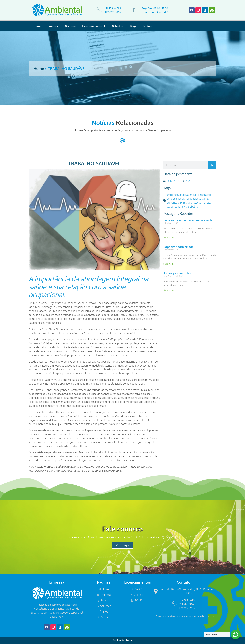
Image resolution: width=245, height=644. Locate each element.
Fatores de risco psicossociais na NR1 (189, 220)
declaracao (204, 195)
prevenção (173, 203)
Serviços (70, 26)
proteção (196, 203)
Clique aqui (122, 545)
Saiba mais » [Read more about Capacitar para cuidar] (169, 264)
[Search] (212, 165)
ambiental (172, 195)
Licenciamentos (94, 26)
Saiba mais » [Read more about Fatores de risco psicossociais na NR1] (169, 237)
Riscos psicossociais (178, 273)
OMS (110, 339)
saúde (170, 207)
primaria (185, 203)
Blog (133, 26)
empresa (172, 199)
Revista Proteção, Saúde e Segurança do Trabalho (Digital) (69, 467)
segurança (181, 207)
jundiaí (182, 199)
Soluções (118, 26)
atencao (192, 195)
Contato (147, 26)
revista (206, 203)
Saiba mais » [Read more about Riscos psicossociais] (169, 290)
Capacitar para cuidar (178, 247)
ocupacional (194, 199)
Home (37, 26)
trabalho (193, 207)
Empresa (53, 26)
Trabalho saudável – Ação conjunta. (127, 467)
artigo (183, 195)
